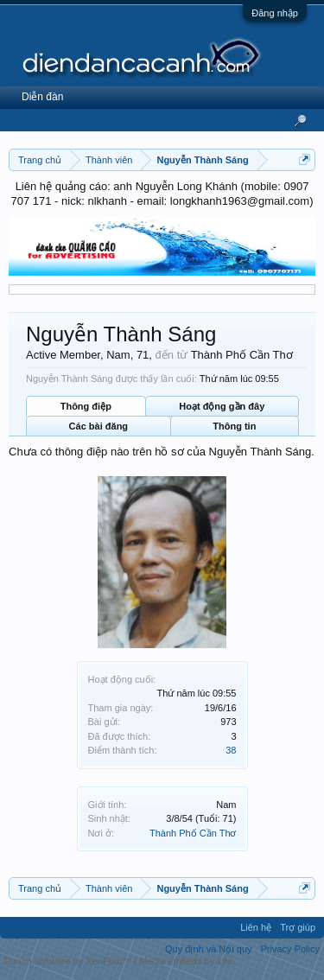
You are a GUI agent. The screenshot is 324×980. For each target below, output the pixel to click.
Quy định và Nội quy (209, 949)
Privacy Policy (290, 949)
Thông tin (234, 426)
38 (231, 750)
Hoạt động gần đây (222, 406)
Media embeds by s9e (186, 961)
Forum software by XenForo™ (69, 961)
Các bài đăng (98, 426)
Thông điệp (86, 406)
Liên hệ (256, 927)
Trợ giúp (298, 927)
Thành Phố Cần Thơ (193, 833)
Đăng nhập (275, 13)
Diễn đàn (42, 97)
